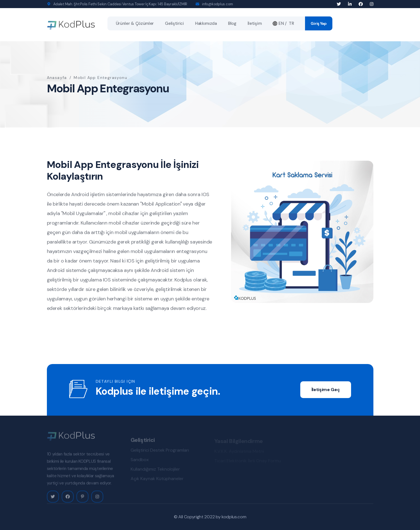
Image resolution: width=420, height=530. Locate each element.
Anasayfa (57, 78)
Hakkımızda (206, 23)
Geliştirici (174, 23)
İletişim (255, 23)
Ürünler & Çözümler (135, 23)
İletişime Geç (326, 390)
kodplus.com (234, 517)
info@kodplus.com (218, 4)
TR (291, 23)
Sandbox (140, 461)
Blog (232, 23)
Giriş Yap (319, 23)
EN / (280, 23)
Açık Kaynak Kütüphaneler (157, 480)
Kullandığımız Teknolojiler (155, 470)
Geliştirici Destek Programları (160, 451)
